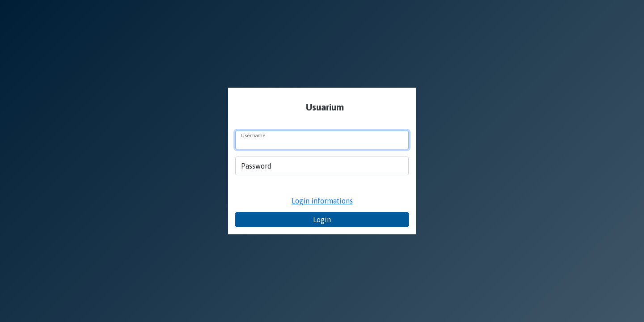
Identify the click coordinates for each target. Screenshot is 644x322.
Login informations (322, 201)
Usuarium (324, 107)
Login (322, 220)
